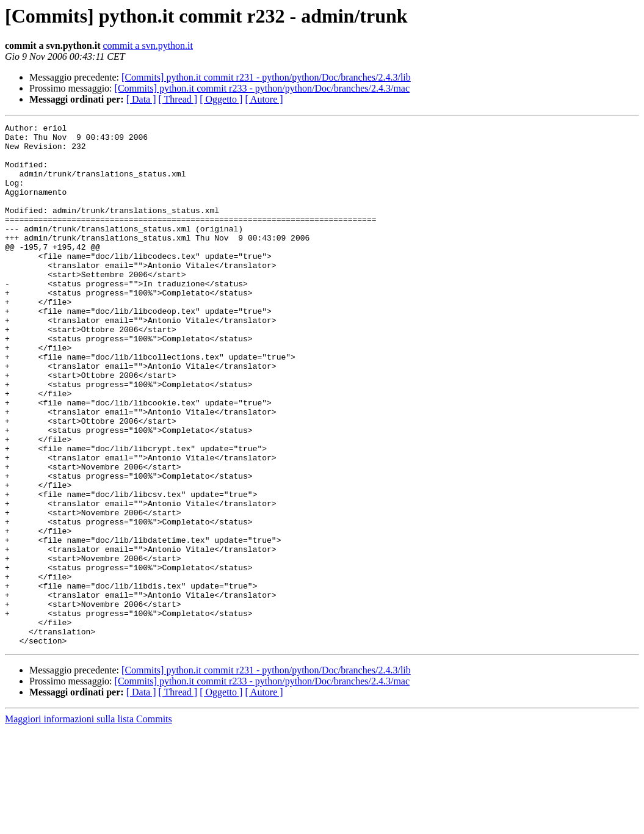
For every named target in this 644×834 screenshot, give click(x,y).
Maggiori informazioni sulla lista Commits (89, 823)
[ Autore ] (264, 99)
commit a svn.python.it (148, 45)
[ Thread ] (178, 99)
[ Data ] (141, 99)
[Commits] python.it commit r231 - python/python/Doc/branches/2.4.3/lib (266, 77)
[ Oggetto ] (221, 99)
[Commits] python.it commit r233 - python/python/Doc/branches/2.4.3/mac (262, 88)
